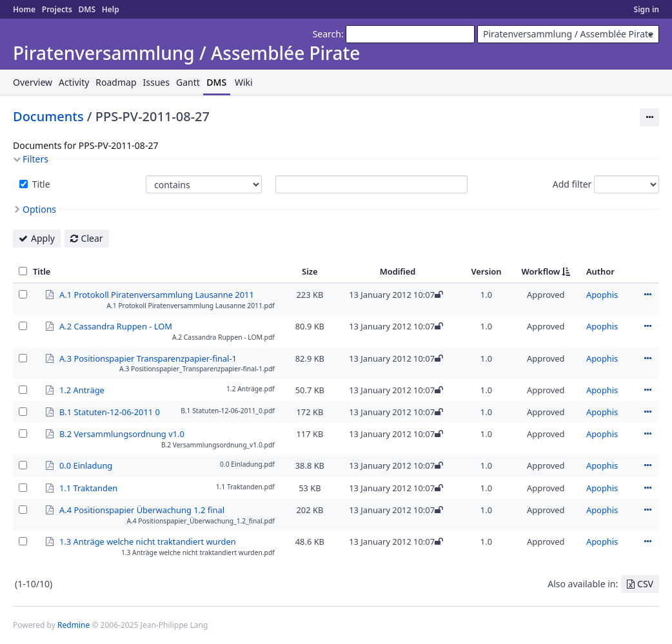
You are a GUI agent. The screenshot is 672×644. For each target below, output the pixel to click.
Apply (43, 238)
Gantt (188, 82)
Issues (156, 82)
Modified (398, 271)
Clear (92, 238)
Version (486, 271)
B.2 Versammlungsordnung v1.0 (122, 433)
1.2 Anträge (82, 389)
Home (24, 9)
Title (40, 184)
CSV (645, 584)
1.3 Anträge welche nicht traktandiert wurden (148, 541)
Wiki (244, 82)
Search (327, 34)
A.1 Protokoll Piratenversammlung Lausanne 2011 (157, 294)
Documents (48, 116)
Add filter (572, 184)
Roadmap (116, 82)
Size (310, 271)
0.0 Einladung (86, 465)
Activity (74, 82)
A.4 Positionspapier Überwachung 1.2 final (142, 509)
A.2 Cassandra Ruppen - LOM (116, 326)
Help (111, 9)
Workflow (541, 271)
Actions (647, 295)
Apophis (602, 295)
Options (39, 209)
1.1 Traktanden (88, 487)
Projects (57, 9)
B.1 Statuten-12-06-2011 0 (110, 411)
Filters (35, 159)
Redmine (74, 625)
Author (600, 271)
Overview (33, 82)
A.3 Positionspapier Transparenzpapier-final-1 (148, 358)
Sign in (647, 9)
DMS (87, 9)
